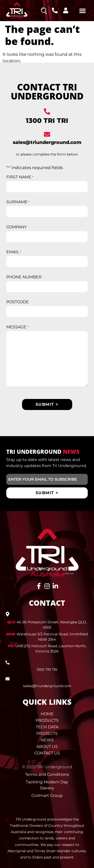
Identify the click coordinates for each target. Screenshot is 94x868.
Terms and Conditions (47, 774)
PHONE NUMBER (24, 277)
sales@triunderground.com (47, 142)
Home (47, 714)
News (47, 740)
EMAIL (14, 252)
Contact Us (47, 753)
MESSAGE (17, 327)
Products (47, 720)
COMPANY (17, 227)
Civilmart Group (47, 796)
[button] (82, 11)
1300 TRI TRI (47, 121)
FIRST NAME (20, 177)
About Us (47, 747)
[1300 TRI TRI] (47, 111)
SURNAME (18, 202)
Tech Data (47, 727)
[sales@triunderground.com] (47, 134)
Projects (47, 733)
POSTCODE (18, 302)
